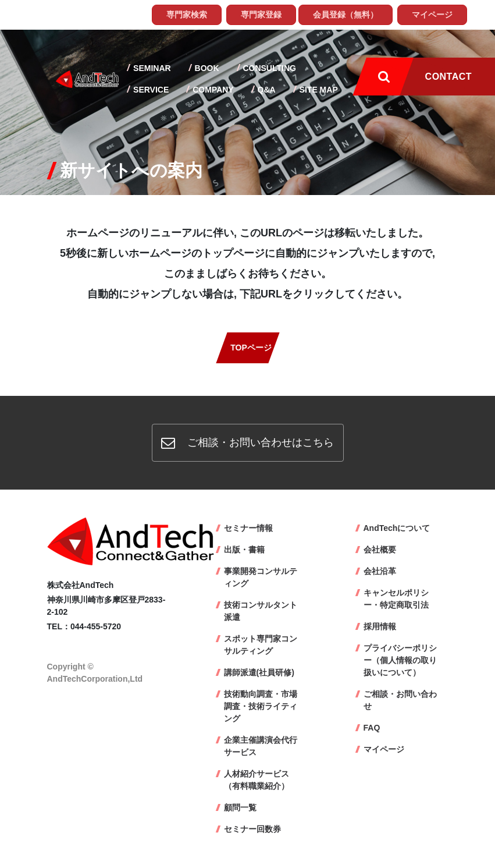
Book (206, 68)
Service (150, 90)
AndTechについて (397, 528)
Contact (448, 77)
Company (212, 90)
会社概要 (380, 550)
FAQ (372, 728)
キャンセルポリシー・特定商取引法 (396, 599)
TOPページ (251, 348)
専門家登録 (261, 15)
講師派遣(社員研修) (259, 672)
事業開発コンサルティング (261, 577)
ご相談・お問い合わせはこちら (247, 442)
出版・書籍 (244, 550)
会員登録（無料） (346, 15)
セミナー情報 (248, 528)
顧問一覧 (240, 807)
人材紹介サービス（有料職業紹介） (257, 780)
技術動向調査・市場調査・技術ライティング (261, 706)
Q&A (266, 90)
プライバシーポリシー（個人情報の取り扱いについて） (400, 660)
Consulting (268, 68)
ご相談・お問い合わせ (400, 700)
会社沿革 (380, 571)
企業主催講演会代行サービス (261, 746)
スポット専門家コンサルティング (261, 645)
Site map (318, 90)
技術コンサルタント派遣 (261, 611)
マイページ (432, 15)
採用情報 (380, 626)
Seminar (151, 68)
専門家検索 (187, 15)
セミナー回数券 (252, 829)
